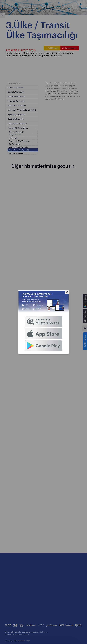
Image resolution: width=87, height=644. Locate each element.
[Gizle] (67, 292)
